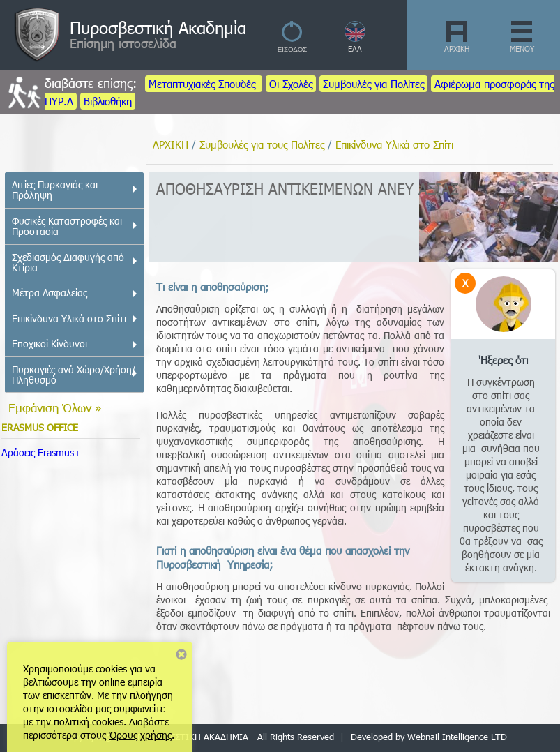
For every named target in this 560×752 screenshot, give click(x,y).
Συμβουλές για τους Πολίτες (262, 144)
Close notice (181, 654)
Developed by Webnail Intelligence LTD (429, 737)
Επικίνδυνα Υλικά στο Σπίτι (394, 144)
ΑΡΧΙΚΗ (457, 48)
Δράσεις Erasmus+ (41, 452)
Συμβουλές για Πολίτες (373, 84)
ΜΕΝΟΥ (522, 48)
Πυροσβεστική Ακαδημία (158, 27)
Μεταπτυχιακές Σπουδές (204, 84)
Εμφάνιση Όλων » (55, 407)
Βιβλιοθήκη (108, 101)
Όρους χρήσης (140, 735)
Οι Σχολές (291, 84)
